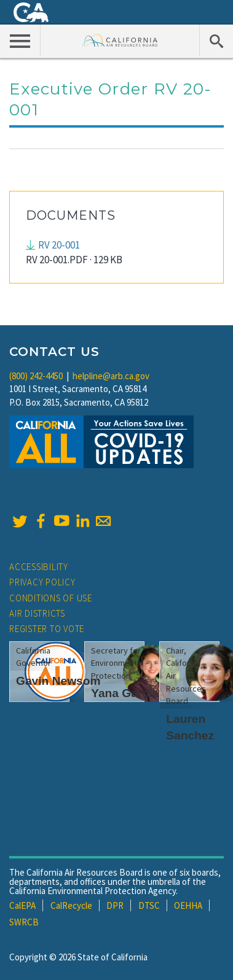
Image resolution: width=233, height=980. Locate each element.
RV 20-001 (59, 245)
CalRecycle (71, 905)
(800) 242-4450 (36, 376)
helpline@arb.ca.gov (111, 376)
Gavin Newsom (58, 681)
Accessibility (39, 567)
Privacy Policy (42, 582)
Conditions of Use (51, 598)
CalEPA (22, 905)
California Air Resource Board (120, 40)
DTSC (149, 905)
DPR (115, 905)
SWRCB (24, 922)
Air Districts (37, 613)
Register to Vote (47, 629)
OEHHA (188, 905)
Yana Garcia (125, 693)
